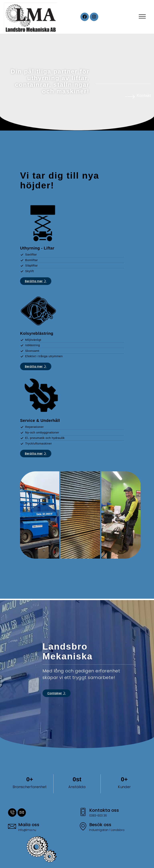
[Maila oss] (12, 827)
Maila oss (29, 825)
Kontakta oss (104, 810)
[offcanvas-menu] (142, 17)
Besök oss (100, 825)
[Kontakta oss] (83, 813)
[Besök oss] (83, 827)
